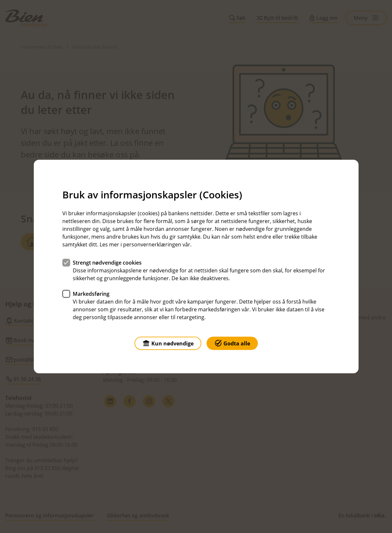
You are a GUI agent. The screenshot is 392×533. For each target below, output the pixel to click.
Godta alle (232, 343)
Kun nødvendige (168, 343)
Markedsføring (91, 294)
